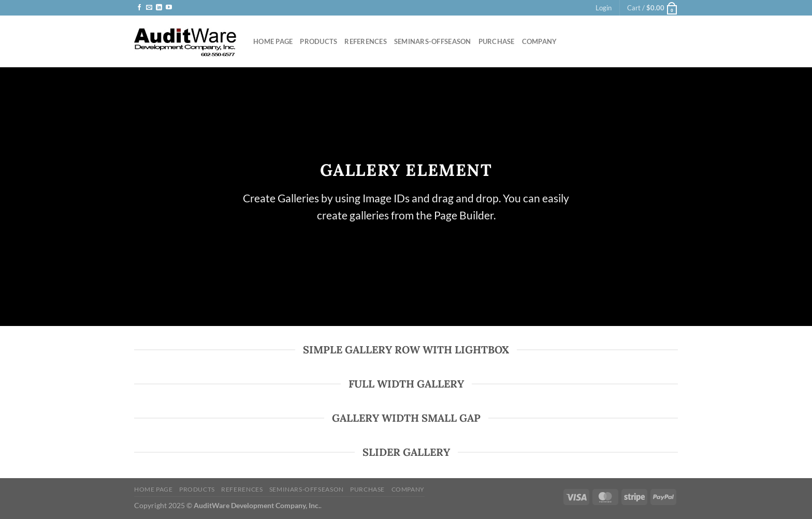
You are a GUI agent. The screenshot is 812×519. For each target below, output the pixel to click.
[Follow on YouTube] (169, 8)
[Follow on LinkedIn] (159, 8)
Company (540, 41)
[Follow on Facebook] (139, 8)
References (366, 41)
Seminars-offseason (433, 41)
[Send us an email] (149, 8)
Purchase (497, 41)
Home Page (273, 41)
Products (318, 41)
